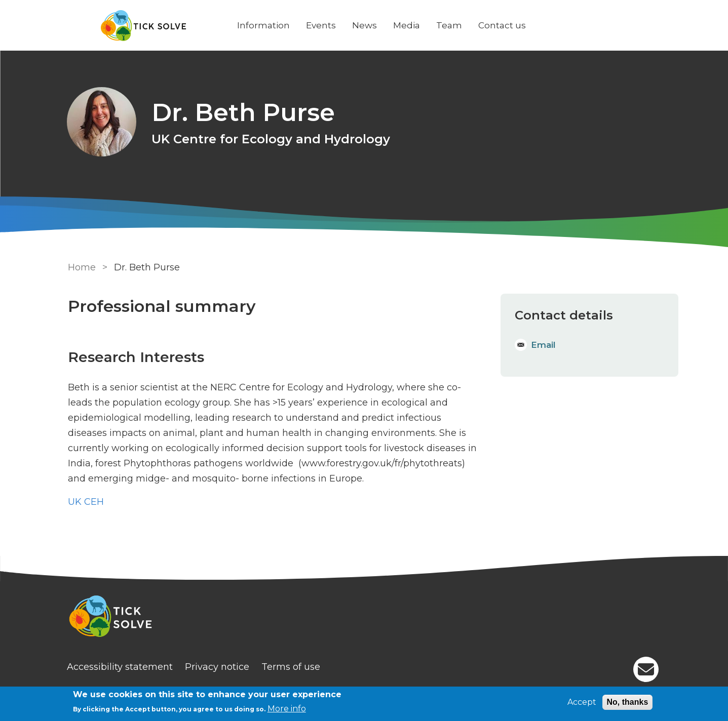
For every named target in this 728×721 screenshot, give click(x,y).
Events (322, 25)
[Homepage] (364, 618)
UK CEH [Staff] (86, 502)
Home (82, 267)
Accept (582, 702)
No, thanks (628, 702)
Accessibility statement (121, 667)
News (366, 25)
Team (450, 25)
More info (287, 709)
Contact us (503, 25)
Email (543, 345)
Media (408, 25)
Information (264, 25)
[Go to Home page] (145, 26)
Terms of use (292, 667)
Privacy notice (218, 667)
